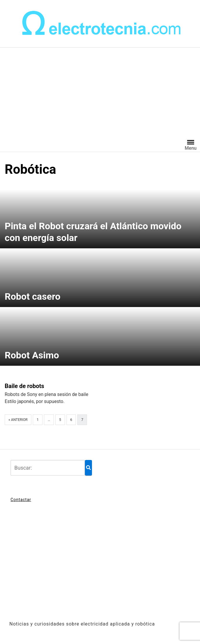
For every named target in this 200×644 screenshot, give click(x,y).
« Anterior (18, 420)
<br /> (100, 565)
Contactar (21, 500)
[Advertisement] (100, 92)
